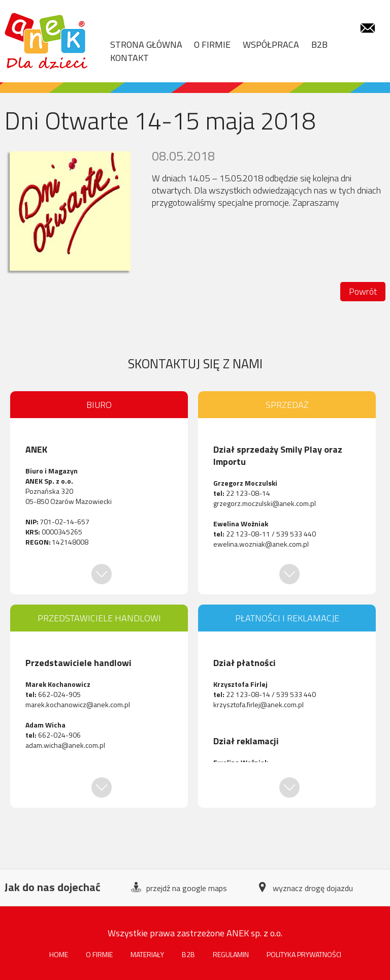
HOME (59, 955)
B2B (319, 45)
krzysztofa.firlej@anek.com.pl (258, 704)
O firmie (99, 955)
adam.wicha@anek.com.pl (65, 745)
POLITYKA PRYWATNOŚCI (304, 955)
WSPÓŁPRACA (271, 45)
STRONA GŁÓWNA (146, 45)
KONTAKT (129, 58)
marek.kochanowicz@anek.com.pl (78, 704)
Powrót (363, 291)
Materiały (147, 955)
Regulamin (231, 955)
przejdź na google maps (179, 888)
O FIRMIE (212, 45)
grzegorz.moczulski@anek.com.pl (265, 503)
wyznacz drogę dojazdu (305, 888)
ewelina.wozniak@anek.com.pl (261, 544)
